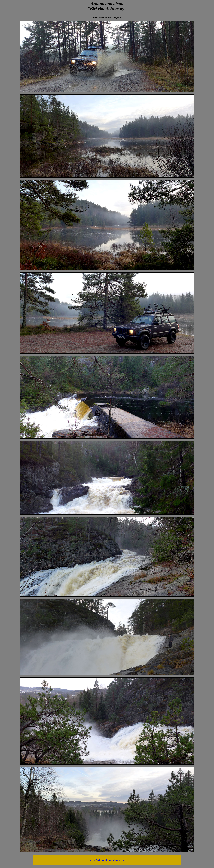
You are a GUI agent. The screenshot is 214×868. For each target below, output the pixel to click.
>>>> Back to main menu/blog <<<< (107, 860)
